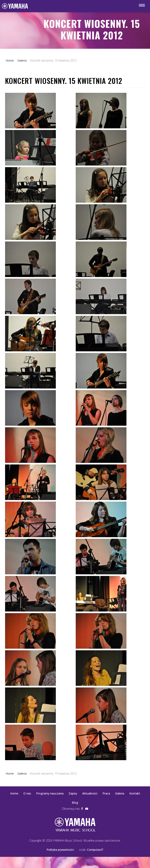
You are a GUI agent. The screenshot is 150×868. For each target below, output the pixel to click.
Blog (75, 803)
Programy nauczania (50, 793)
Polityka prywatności (60, 850)
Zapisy (73, 793)
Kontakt (135, 793)
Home (14, 793)
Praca (106, 793)
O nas (27, 793)
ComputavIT (95, 850)
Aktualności (90, 793)
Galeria (120, 793)
